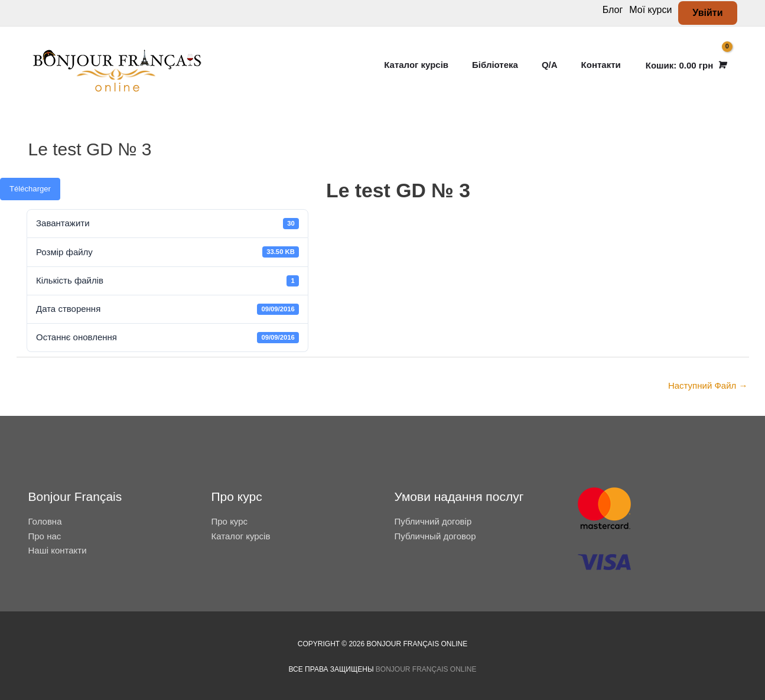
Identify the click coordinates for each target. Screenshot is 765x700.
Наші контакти (58, 550)
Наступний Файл (708, 385)
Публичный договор (435, 536)
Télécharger (30, 189)
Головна (45, 521)
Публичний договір (433, 521)
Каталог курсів (241, 536)
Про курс (230, 521)
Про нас (45, 536)
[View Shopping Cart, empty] (685, 65)
